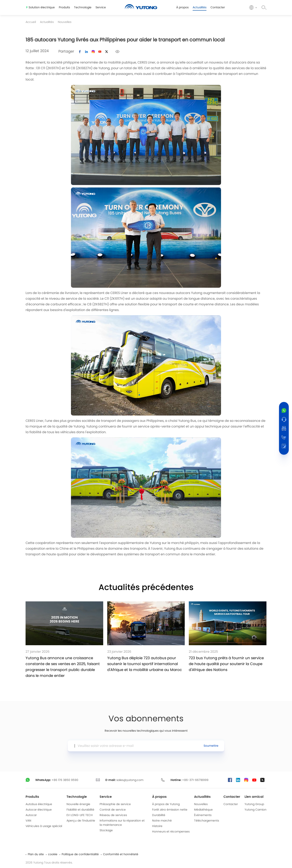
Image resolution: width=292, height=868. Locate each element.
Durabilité (159, 815)
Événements (203, 815)
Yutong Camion (255, 810)
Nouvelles (65, 22)
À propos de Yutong (166, 804)
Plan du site (36, 854)
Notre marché (162, 821)
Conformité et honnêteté (121, 854)
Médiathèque (203, 810)
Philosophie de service (115, 804)
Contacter (232, 797)
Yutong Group (254, 804)
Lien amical (254, 797)
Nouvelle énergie (78, 804)
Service (106, 797)
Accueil (31, 22)
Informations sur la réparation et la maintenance (122, 823)
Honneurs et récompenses (171, 832)
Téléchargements (207, 821)
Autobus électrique (39, 804)
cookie (53, 854)
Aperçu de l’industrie (81, 821)
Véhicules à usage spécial (44, 826)
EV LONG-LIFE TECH (80, 815)
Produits (32, 797)
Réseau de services (113, 815)
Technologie (77, 797)
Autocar (31, 815)
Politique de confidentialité (80, 854)
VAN (28, 821)
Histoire (157, 826)
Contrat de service (113, 810)
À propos (159, 797)
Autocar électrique (39, 810)
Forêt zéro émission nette (170, 810)
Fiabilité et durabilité (80, 810)
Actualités (47, 22)
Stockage (106, 830)
